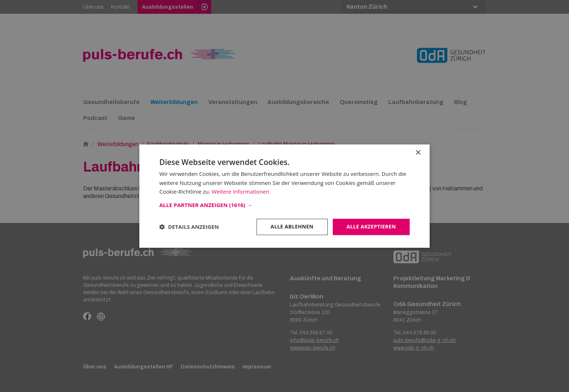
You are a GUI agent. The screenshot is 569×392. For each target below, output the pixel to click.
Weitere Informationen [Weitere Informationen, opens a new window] (240, 192)
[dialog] (284, 196)
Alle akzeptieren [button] (371, 226)
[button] (284, 205)
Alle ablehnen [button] (292, 226)
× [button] (418, 153)
